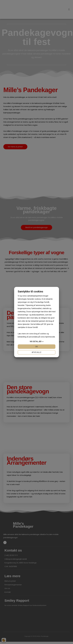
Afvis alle (36, 352)
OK (36, 347)
